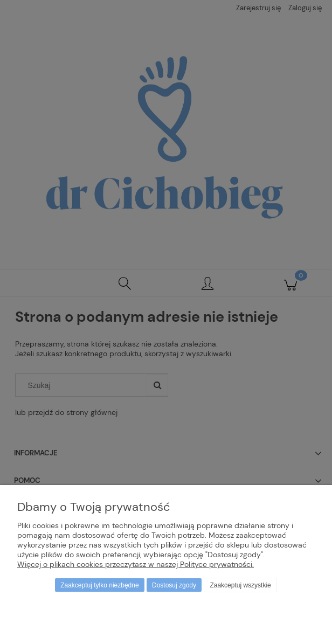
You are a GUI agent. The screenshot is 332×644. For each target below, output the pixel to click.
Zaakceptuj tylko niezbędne (99, 585)
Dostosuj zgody (174, 585)
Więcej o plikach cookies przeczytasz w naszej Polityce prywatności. (136, 564)
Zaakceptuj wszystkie (240, 585)
